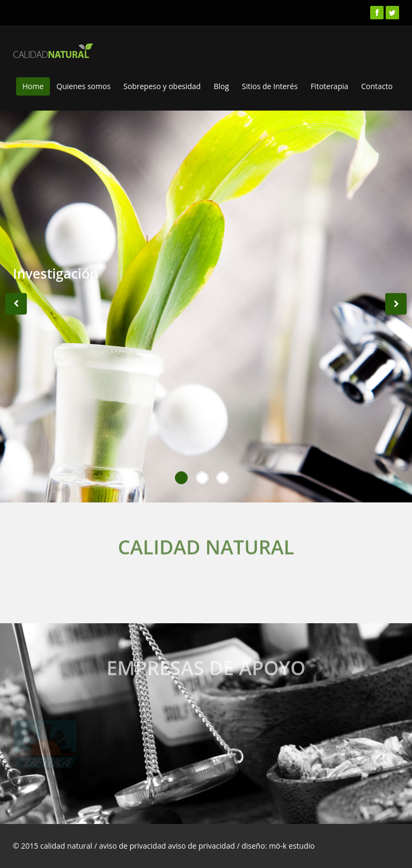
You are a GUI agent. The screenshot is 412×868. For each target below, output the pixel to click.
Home (33, 86)
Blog (221, 86)
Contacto (377, 86)
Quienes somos (83, 86)
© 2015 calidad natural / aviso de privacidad (90, 846)
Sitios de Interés (270, 86)
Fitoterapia (329, 86)
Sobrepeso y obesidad (162, 86)
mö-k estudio (292, 846)
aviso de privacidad (202, 846)
